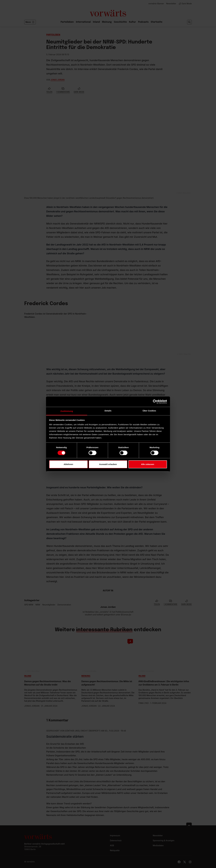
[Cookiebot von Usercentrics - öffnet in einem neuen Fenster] (155, 402)
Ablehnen (68, 464)
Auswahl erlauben (108, 464)
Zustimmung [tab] (67, 411)
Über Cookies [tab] (149, 411)
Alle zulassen (148, 464)
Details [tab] (108, 411)
